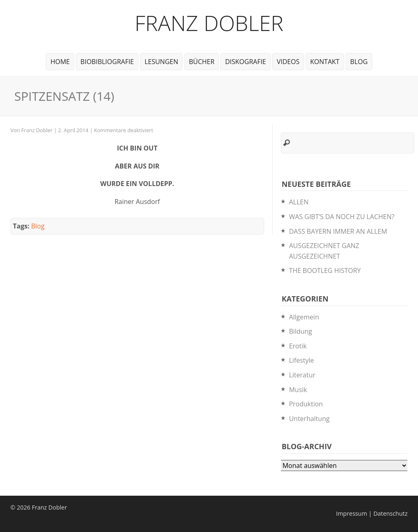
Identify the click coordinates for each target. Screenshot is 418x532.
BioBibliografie (107, 62)
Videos (288, 62)
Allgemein (304, 317)
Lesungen (161, 62)
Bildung (301, 331)
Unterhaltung (309, 419)
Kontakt (325, 62)
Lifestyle (301, 360)
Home (60, 62)
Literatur (302, 375)
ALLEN (299, 202)
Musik (298, 390)
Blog (359, 62)
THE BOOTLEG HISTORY (325, 270)
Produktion (306, 404)
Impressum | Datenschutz (372, 513)
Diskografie (245, 62)
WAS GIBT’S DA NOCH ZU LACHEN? (342, 217)
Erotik (298, 346)
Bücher (202, 62)
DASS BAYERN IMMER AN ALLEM (338, 231)
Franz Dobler (209, 23)
